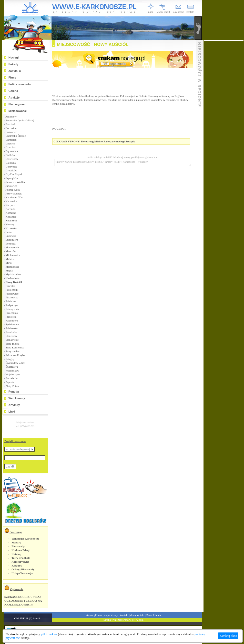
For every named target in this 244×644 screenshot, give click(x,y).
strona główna (94, 615)
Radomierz (12, 320)
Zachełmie (11, 378)
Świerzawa (12, 367)
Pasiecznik (11, 290)
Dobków (10, 155)
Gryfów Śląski (14, 174)
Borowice (11, 128)
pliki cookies (49, 634)
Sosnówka (11, 332)
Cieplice (10, 143)
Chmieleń (11, 140)
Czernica (10, 147)
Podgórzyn (12, 305)
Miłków (10, 259)
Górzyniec (11, 167)
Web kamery (17, 398)
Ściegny (10, 359)
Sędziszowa (12, 324)
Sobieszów (12, 328)
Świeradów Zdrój (15, 363)
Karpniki (10, 209)
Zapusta (10, 382)
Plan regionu (17, 104)
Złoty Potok (12, 386)
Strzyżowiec (12, 351)
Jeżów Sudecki (14, 193)
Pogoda (14, 392)
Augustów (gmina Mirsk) (20, 120)
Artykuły (14, 405)
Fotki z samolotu (20, 84)
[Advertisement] (224, 118)
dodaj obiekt (137, 615)
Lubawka (11, 236)
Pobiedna (11, 301)
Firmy (12, 77)
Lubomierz (12, 240)
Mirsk (9, 263)
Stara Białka (12, 344)
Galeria (13, 91)
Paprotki (10, 286)
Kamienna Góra (14, 197)
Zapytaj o (15, 71)
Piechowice (12, 294)
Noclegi (14, 57)
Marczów (11, 251)
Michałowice (13, 255)
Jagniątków (12, 178)
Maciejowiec (13, 247)
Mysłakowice (13, 274)
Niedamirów (12, 278)
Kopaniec (11, 217)
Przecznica (12, 313)
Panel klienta (154, 615)
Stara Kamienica (15, 347)
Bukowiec (11, 132)
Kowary (10, 224)
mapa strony (111, 615)
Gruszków (11, 170)
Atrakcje (14, 97)
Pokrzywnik (12, 309)
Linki (12, 412)
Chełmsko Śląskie (16, 136)
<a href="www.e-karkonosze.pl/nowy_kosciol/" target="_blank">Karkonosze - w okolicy (123, 163)
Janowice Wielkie (15, 182)
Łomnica (10, 243)
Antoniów (11, 116)
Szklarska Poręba (15, 355)
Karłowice (11, 201)
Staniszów (11, 336)
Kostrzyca (11, 220)
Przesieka (11, 317)
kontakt (124, 615)
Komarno (11, 213)
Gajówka (11, 163)
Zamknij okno (228, 636)
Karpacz (10, 205)
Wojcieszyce (12, 374)
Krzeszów (11, 228)
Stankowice (12, 340)
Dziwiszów (12, 159)
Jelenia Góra (12, 190)
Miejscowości (18, 111)
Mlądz (9, 270)
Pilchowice (12, 297)
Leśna (9, 232)
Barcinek (11, 124)
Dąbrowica (12, 151)
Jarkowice (11, 186)
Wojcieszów (12, 370)
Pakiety (13, 64)
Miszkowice (12, 267)
